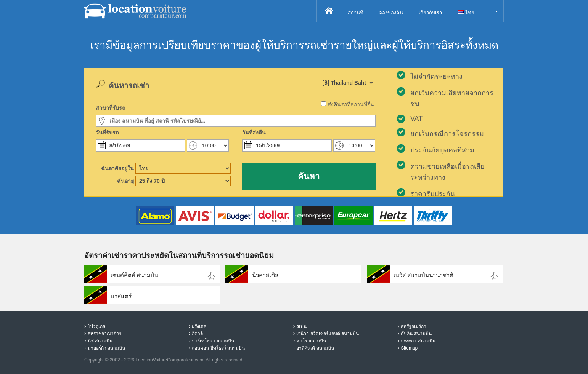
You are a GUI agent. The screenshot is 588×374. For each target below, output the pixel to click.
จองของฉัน (391, 13)
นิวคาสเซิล (265, 275)
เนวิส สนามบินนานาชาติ (423, 275)
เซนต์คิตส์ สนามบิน (134, 275)
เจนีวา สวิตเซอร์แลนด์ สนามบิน (328, 334)
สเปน (301, 326)
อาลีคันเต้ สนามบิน (315, 348)
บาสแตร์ (121, 296)
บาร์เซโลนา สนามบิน (213, 341)
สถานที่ (356, 13)
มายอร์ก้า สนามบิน (106, 348)
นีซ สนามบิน (100, 341)
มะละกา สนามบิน (418, 341)
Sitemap (409, 348)
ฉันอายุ (125, 181)
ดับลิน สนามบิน (416, 334)
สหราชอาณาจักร (104, 334)
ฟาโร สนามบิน (311, 341)
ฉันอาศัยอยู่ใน (117, 168)
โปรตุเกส (96, 326)
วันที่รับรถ (107, 133)
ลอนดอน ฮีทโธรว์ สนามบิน (218, 348)
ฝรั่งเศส (199, 326)
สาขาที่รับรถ (110, 108)
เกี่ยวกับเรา (430, 13)
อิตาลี (197, 334)
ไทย (466, 13)
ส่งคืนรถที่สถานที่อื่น (351, 104)
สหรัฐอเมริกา (414, 326)
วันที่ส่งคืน (254, 133)
